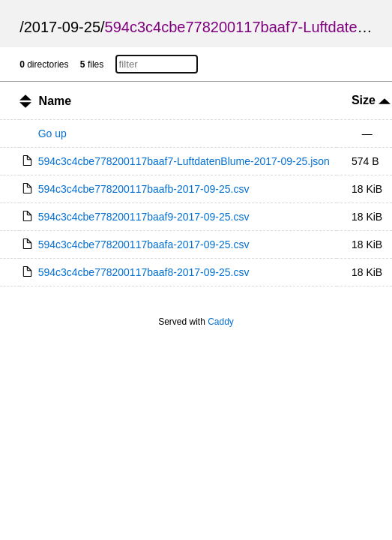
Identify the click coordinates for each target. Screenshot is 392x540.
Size (371, 100)
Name (55, 101)
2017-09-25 (62, 27)
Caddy (221, 322)
